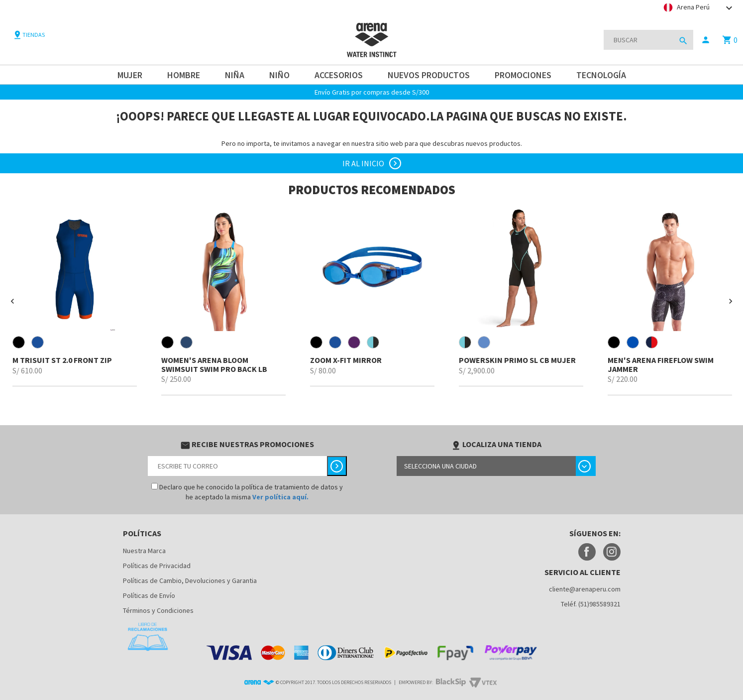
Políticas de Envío (149, 595)
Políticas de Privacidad (157, 566)
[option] (74, 296)
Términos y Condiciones (158, 610)
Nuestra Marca (144, 551)
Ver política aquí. (280, 497)
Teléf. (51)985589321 (591, 604)
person (706, 40)
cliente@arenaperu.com (585, 589)
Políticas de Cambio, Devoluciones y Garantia (190, 581)
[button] (12, 301)
